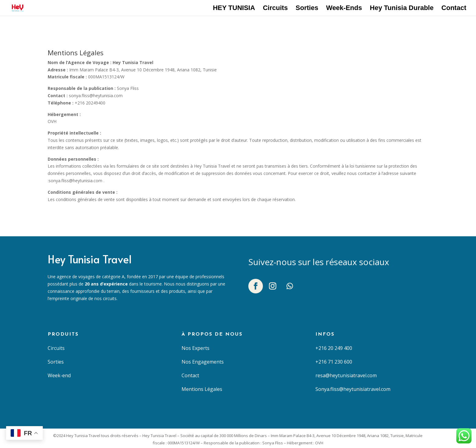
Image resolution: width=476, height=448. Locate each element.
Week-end (59, 375)
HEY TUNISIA (234, 9)
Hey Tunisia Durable (402, 9)
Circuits (275, 9)
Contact (454, 9)
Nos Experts (195, 348)
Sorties (307, 9)
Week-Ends (344, 9)
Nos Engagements (203, 362)
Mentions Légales (202, 389)
